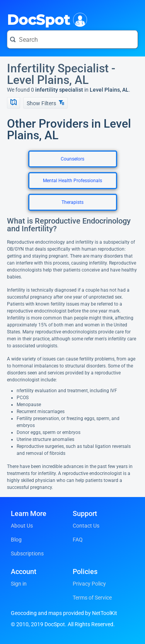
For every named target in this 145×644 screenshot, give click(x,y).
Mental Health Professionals (72, 181)
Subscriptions (27, 553)
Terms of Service (92, 598)
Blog (16, 540)
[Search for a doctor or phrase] (72, 39)
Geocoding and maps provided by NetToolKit (64, 613)
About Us (22, 526)
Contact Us (86, 526)
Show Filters (45, 103)
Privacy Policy (89, 584)
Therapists (72, 202)
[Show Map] (14, 103)
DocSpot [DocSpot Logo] (45, 19)
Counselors (72, 159)
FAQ (78, 540)
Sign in (19, 584)
